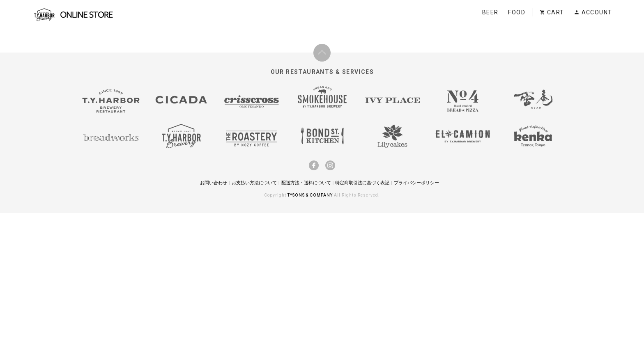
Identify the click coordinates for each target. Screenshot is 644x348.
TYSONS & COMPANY (311, 195)
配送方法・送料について (306, 183)
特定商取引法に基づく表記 (362, 183)
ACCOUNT (593, 12)
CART (552, 12)
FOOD (517, 12)
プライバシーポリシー (416, 183)
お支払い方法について (254, 183)
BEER (490, 12)
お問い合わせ (214, 183)
